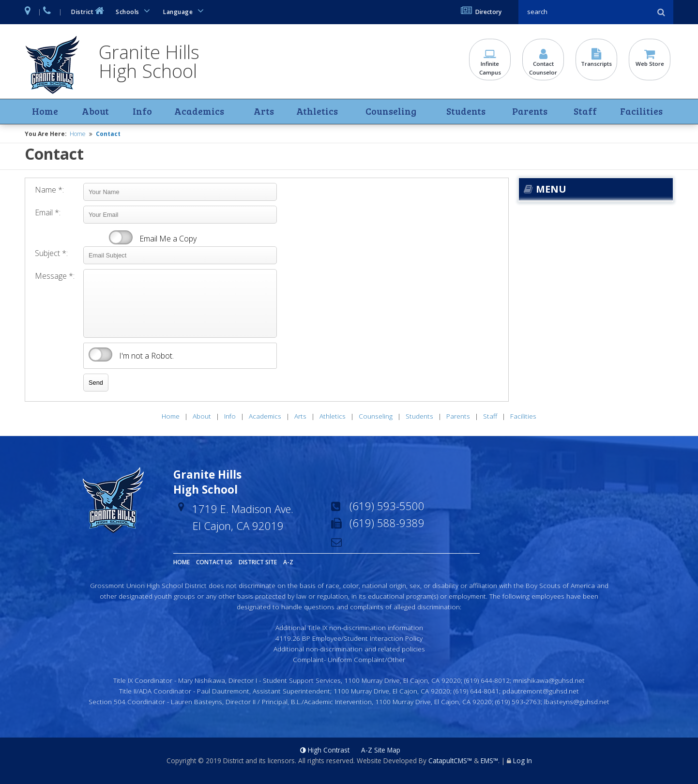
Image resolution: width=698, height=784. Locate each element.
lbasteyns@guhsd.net (577, 701)
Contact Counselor (543, 63)
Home (45, 112)
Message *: (55, 276)
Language (185, 11)
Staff (585, 112)
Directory (481, 12)
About (95, 112)
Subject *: (51, 254)
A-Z (288, 563)
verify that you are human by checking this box (100, 355)
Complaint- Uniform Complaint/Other (349, 659)
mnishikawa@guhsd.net (549, 681)
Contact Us (214, 563)
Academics (198, 112)
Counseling (390, 112)
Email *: (48, 213)
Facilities (641, 112)
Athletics (316, 112)
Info (142, 112)
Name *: (49, 190)
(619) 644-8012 (487, 681)
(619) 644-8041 (476, 691)
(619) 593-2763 (518, 701)
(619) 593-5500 (387, 506)
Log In (523, 761)
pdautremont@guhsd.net (541, 691)
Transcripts (596, 59)
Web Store (650, 59)
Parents (530, 112)
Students (465, 112)
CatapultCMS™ (450, 761)
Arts (263, 112)
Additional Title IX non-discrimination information (349, 628)
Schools (135, 11)
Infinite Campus (490, 63)
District (89, 11)
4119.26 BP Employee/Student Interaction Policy (349, 639)
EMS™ (489, 761)
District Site (258, 563)
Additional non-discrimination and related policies (349, 649)
